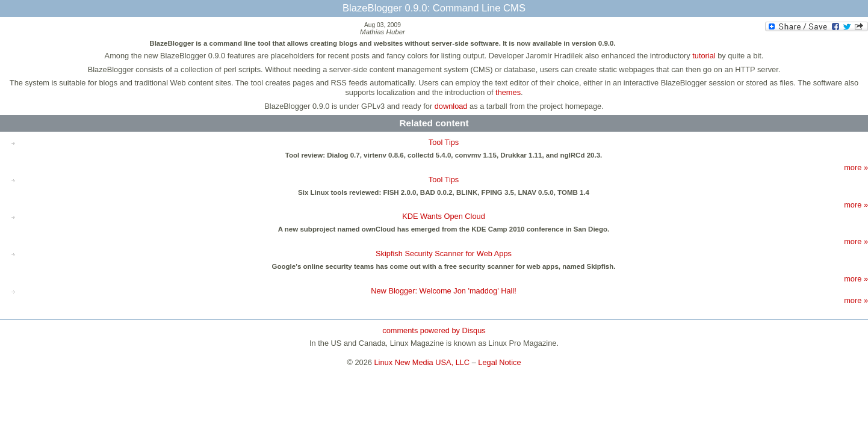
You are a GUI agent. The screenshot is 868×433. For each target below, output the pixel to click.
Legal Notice (499, 362)
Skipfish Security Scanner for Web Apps (444, 253)
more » (856, 167)
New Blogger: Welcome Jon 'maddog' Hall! (444, 291)
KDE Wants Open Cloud (444, 216)
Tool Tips (444, 142)
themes (508, 92)
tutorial (704, 56)
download (451, 106)
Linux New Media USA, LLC (422, 362)
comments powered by (434, 330)
